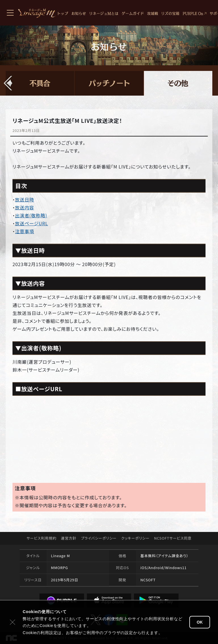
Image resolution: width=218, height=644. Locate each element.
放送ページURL (32, 223)
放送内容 (25, 207)
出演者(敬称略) (31, 215)
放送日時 (25, 199)
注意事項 (25, 231)
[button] (8, 83)
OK (200, 622)
